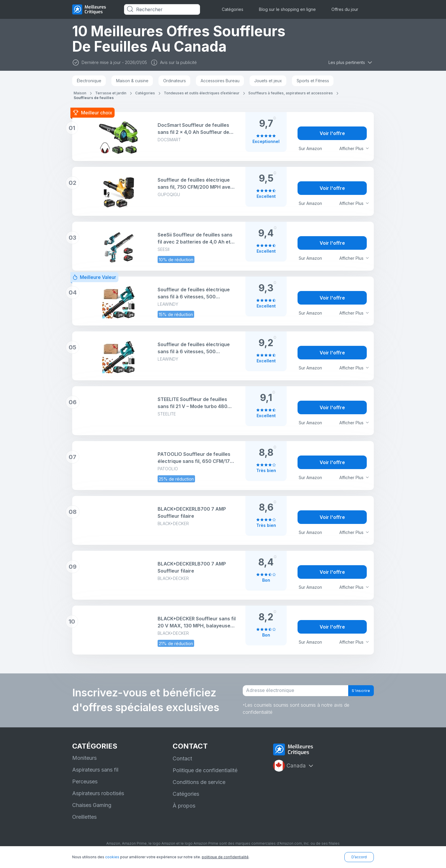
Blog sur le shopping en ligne (287, 9)
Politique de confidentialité (205, 776)
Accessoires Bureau (220, 81)
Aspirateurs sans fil (95, 775)
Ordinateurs (175, 81)
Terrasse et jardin (111, 93)
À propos (184, 811)
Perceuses (85, 787)
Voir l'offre (332, 133)
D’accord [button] (359, 857)
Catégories (233, 9)
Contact (182, 764)
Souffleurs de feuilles (94, 98)
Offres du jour (345, 9)
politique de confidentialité (225, 857)
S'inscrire (356, 693)
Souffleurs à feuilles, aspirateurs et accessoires (291, 93)
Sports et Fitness (313, 81)
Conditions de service (199, 788)
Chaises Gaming (92, 811)
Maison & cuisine (132, 81)
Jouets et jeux (268, 81)
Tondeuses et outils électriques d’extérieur (202, 93)
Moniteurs (84, 763)
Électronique (89, 81)
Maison (80, 93)
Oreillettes (84, 822)
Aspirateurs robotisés (98, 799)
